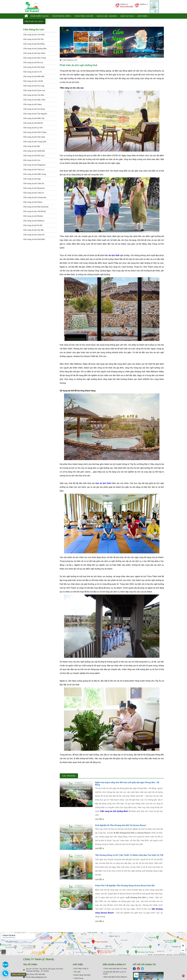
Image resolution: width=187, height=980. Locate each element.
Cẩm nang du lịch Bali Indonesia (36, 207)
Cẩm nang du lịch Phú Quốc (34, 67)
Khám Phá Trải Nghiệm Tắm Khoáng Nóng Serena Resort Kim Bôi (125, 886)
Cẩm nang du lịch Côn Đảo (34, 95)
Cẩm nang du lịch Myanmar (34, 188)
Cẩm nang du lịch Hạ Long (34, 86)
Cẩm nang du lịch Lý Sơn (33, 128)
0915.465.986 (127, 7)
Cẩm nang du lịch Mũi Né (33, 123)
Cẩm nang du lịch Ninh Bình (34, 239)
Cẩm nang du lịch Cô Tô (32, 72)
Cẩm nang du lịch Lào (32, 160)
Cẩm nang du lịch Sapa (32, 104)
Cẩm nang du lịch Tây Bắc (34, 230)
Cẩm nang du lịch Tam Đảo (34, 35)
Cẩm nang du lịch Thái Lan (34, 170)
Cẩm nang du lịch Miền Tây (34, 118)
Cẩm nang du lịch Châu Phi (34, 235)
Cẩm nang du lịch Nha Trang (34, 58)
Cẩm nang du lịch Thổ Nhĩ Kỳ (35, 211)
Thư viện (77, 972)
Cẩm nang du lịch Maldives (34, 221)
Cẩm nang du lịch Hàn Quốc (34, 137)
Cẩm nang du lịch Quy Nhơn (34, 53)
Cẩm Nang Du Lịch (34, 21)
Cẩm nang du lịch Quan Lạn (34, 90)
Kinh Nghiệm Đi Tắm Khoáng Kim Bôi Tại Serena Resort (121, 825)
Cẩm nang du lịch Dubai (33, 202)
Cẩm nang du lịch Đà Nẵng (34, 44)
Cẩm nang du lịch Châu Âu (34, 183)
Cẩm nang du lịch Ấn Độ (33, 225)
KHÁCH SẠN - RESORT (108, 16)
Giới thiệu (143, 16)
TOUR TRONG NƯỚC (62, 16)
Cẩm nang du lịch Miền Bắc (34, 76)
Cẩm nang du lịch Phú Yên (33, 39)
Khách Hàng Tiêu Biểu (82, 975)
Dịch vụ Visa (128, 16)
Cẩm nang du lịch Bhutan (33, 216)
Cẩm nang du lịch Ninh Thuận (35, 132)
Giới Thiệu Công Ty (81, 969)
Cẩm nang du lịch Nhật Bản (34, 151)
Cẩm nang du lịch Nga (32, 179)
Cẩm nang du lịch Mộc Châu (34, 100)
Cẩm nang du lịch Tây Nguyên (35, 114)
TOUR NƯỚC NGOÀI (40, 16)
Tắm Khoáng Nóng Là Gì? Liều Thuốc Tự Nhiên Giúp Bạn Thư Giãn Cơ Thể (129, 855)
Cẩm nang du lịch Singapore (34, 165)
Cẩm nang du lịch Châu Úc (34, 193)
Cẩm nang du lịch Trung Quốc (35, 142)
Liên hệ (50, 21)
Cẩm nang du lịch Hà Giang (34, 109)
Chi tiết (100, 819)
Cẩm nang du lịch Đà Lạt (33, 63)
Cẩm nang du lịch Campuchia (35, 197)
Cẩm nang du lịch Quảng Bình (35, 49)
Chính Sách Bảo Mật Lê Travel (115, 969)
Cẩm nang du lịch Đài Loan (34, 156)
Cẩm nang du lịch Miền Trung (35, 174)
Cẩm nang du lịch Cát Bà (33, 81)
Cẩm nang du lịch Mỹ (31, 146)
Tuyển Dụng (78, 978)
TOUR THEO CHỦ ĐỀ (84, 16)
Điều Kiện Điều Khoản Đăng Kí (115, 977)
